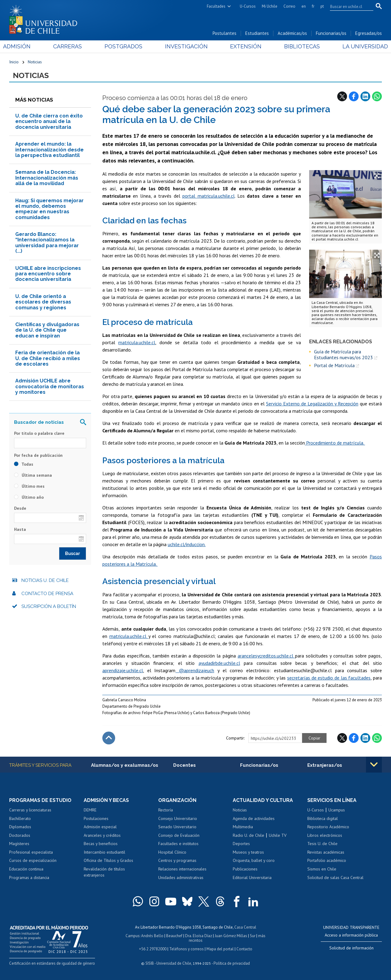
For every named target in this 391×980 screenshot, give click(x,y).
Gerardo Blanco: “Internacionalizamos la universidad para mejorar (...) (47, 243)
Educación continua (26, 869)
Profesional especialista (31, 852)
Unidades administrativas (181, 878)
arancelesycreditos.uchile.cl (266, 656)
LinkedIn (365, 96)
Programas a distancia (29, 878)
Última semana (33, 475)
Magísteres (19, 844)
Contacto (244, 949)
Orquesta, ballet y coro (254, 860)
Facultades (216, 6)
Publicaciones (245, 869)
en (304, 6)
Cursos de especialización (33, 860)
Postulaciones (96, 818)
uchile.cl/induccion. (187, 544)
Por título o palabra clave (39, 433)
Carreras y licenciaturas (30, 810)
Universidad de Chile (174, 963)
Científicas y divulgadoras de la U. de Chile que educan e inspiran (47, 330)
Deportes (241, 844)
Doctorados (20, 835)
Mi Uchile (270, 6)
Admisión (23, 46)
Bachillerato (20, 818)
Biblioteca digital (323, 818)
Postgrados (125, 46)
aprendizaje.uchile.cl (123, 670)
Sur (253, 936)
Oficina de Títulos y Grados (108, 860)
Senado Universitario (177, 827)
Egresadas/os (369, 33)
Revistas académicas (326, 852)
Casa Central (245, 927)
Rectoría (166, 810)
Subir (109, 738)
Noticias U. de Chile (45, 580)
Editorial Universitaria (252, 878)
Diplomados (20, 827)
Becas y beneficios (101, 844)
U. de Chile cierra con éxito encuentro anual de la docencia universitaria (49, 121)
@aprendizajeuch (195, 670)
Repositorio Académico (328, 827)
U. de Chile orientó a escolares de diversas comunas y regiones (43, 302)
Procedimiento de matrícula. (335, 443)
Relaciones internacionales (182, 869)
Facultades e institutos (178, 844)
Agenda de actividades (254, 818)
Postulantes (225, 33)
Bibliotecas (298, 46)
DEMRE (90, 810)
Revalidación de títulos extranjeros (104, 872)
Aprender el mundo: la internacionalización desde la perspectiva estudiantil (49, 150)
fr (313, 6)
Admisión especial (100, 827)
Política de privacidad (232, 963)
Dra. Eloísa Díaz (199, 936)
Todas (24, 464)
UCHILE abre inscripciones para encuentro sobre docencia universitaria (48, 274)
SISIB (150, 963)
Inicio (14, 62)
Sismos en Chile (322, 869)
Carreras (71, 46)
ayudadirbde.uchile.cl (219, 663)
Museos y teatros (248, 852)
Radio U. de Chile (248, 835)
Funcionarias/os (331, 33)
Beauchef (174, 936)
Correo (289, 6)
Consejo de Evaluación (179, 835)
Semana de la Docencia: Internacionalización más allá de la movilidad (47, 178)
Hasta (20, 529)
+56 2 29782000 (153, 949)
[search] (348, 6)
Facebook (354, 96)
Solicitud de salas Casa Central (335, 878)
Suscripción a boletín (49, 606)
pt (322, 6)
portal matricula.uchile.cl (208, 196)
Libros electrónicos (325, 835)
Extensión (244, 46)
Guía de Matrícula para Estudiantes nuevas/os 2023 (343, 354)
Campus (133, 936)
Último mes (29, 486)
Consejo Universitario (178, 818)
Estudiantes (257, 33)
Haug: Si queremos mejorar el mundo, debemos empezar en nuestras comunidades (49, 209)
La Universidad (359, 46)
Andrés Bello (152, 936)
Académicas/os (292, 33)
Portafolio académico (327, 860)
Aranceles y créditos (102, 835)
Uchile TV (278, 835)
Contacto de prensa (47, 594)
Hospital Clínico (172, 852)
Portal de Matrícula (334, 365)
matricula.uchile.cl (137, 342)
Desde (20, 508)
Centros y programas (177, 860)
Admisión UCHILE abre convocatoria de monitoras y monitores (50, 386)
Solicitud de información (351, 948)
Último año (29, 497)
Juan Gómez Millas (231, 936)
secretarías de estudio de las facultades (329, 678)
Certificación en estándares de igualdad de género (52, 963)
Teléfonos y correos (186, 949)
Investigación (186, 46)
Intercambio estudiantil (104, 852)
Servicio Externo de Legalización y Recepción (312, 404)
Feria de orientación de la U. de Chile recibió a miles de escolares (48, 358)
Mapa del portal (220, 949)
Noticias (35, 62)
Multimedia (243, 827)
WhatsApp (377, 96)
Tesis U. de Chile (322, 844)
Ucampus (337, 810)
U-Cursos (248, 6)
